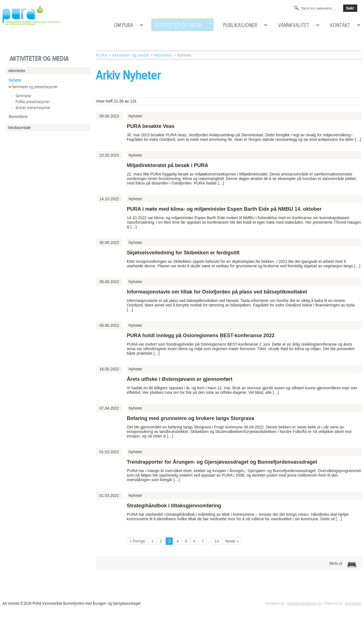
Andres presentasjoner (31, 108)
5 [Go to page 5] (186, 541)
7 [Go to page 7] (203, 541)
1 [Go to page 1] (152, 541)
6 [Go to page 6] (194, 541)
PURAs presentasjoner (31, 102)
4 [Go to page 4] (177, 541)
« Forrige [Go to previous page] (137, 541)
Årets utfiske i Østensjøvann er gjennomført (180, 379)
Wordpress (353, 604)
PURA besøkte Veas (151, 126)
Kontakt (340, 25)
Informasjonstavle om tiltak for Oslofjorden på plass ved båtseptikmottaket (217, 292)
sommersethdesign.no (304, 604)
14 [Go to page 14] (217, 541)
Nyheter (15, 80)
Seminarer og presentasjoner (35, 87)
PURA (102, 55)
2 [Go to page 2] (161, 541)
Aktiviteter (163, 55)
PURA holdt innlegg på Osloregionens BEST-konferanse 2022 (201, 335)
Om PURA (124, 25)
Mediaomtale (19, 128)
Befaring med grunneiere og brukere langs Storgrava (190, 418)
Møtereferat (18, 117)
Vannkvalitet (294, 25)
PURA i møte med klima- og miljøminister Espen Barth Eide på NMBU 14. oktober (224, 209)
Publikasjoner (240, 25)
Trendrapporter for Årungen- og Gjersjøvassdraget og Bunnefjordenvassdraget (222, 462)
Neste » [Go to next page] (232, 541)
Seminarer (21, 96)
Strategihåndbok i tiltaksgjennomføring (174, 506)
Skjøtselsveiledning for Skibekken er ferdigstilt (183, 253)
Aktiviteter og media (178, 25)
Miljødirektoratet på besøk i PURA (167, 165)
